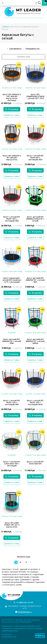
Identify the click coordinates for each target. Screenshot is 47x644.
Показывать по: (33, 49)
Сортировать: (16, 49)
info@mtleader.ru (25, 612)
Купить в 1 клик (12, 115)
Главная (5, 27)
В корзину (12, 109)
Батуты (5, 29)
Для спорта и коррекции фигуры (24, 27)
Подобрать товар (24, 57)
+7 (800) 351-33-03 (25, 602)
